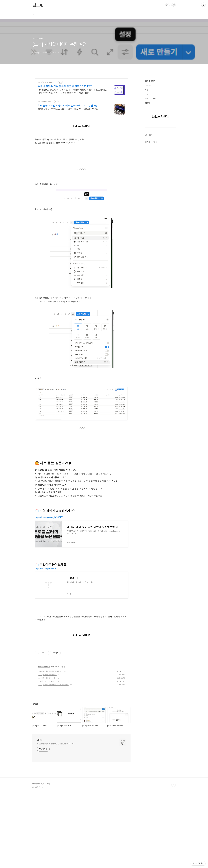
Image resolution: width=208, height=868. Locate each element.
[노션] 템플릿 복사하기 (47, 675)
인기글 (155, 142)
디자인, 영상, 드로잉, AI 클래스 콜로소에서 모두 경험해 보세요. (68, 109)
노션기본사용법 (44, 667)
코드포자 (148, 85)
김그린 (38, 5)
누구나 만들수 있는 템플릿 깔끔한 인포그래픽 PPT (65, 86)
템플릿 (148, 103)
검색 (167, 5)
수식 (147, 94)
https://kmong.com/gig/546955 (49, 517)
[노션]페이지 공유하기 (47, 681)
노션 (147, 90)
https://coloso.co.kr (46, 102)
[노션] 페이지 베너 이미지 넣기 (50, 671)
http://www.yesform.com (48, 82)
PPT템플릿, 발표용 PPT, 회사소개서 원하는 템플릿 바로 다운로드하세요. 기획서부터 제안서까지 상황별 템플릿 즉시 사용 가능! (72, 91)
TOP (174, 785)
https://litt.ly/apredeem (45, 568)
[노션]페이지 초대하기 (47, 678)
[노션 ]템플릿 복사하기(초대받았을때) (53, 685)
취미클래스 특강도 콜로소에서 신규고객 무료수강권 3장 (68, 105)
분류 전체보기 (150, 81)
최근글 (148, 142)
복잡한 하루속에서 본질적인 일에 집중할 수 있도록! (55, 744)
